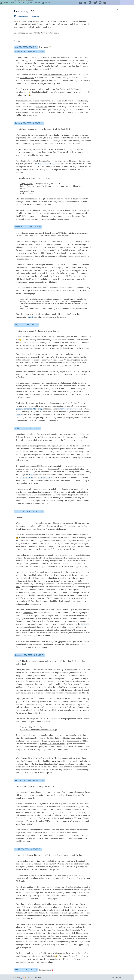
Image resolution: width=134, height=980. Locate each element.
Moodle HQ (35, 63)
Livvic (49, 543)
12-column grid (66, 597)
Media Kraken (38, 543)
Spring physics (33, 820)
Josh (71, 151)
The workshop (21, 439)
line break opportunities (45, 623)
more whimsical (75, 794)
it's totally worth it (39, 895)
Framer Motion (26, 823)
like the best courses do (60, 895)
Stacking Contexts (27, 185)
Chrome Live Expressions (56, 316)
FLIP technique (51, 820)
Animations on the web (63, 952)
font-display (54, 621)
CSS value (34, 316)
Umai (57, 543)
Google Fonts (28, 612)
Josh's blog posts (71, 906)
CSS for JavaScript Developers (46, 32)
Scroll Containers (26, 193)
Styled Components (51, 235)
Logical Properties (27, 190)
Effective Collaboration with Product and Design (38, 729)
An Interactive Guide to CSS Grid (29, 712)
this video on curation (60, 935)
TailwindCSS (38, 247)
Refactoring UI (42, 632)
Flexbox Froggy (77, 402)
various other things (50, 522)
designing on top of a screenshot (52, 743)
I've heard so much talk (80, 820)
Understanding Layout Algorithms (29, 483)
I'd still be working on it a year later (67, 757)
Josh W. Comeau (37, 23)
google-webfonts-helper (28, 618)
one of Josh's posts (27, 77)
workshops (30, 210)
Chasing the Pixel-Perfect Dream (32, 726)
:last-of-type (41, 106)
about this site (116, 977)
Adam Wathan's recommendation (56, 74)
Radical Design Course (65, 924)
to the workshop (71, 669)
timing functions (55, 812)
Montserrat (25, 543)
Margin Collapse (26, 183)
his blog (74, 80)
